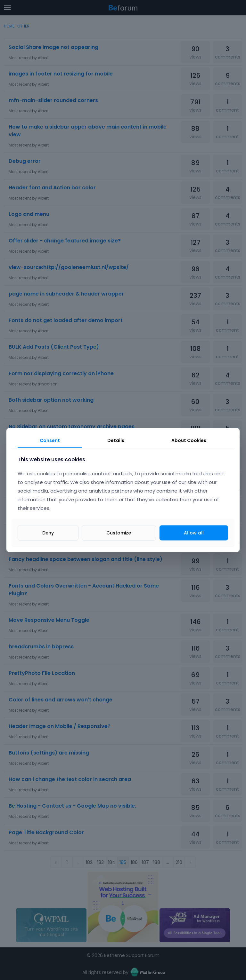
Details (116, 440)
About (189, 440)
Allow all (194, 533)
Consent (50, 440)
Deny (48, 533)
